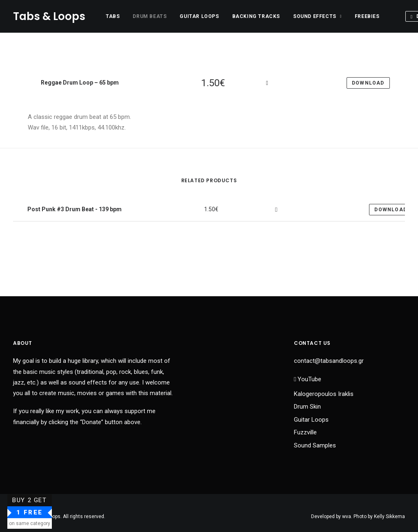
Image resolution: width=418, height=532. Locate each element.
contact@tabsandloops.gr (329, 361)
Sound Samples (315, 445)
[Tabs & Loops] (49, 16)
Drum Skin (307, 407)
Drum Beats (150, 16)
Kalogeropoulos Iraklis (324, 394)
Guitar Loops (199, 16)
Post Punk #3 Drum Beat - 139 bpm (74, 209)
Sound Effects (317, 16)
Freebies (367, 16)
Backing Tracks (256, 16)
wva (347, 516)
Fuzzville (305, 432)
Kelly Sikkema (389, 516)
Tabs (113, 16)
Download (391, 210)
